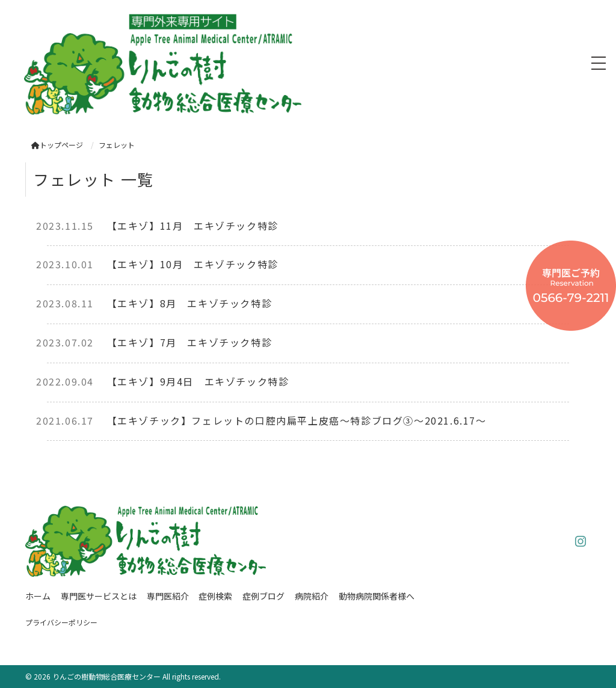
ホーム (38, 596)
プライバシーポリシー (61, 622)
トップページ (57, 145)
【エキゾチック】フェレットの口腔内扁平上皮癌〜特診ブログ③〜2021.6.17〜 (297, 420)
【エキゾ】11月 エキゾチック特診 (193, 226)
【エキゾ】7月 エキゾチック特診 (190, 342)
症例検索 (215, 596)
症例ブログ (263, 596)
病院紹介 (312, 596)
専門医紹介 (168, 596)
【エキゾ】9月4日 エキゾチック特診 (198, 381)
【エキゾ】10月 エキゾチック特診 (193, 264)
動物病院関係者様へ (377, 596)
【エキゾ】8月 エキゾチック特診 (190, 303)
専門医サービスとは (99, 596)
